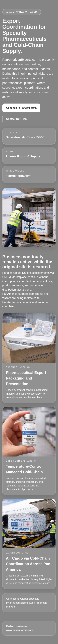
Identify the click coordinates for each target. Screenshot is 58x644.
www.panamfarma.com (20, 630)
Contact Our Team (17, 119)
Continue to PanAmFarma (21, 108)
